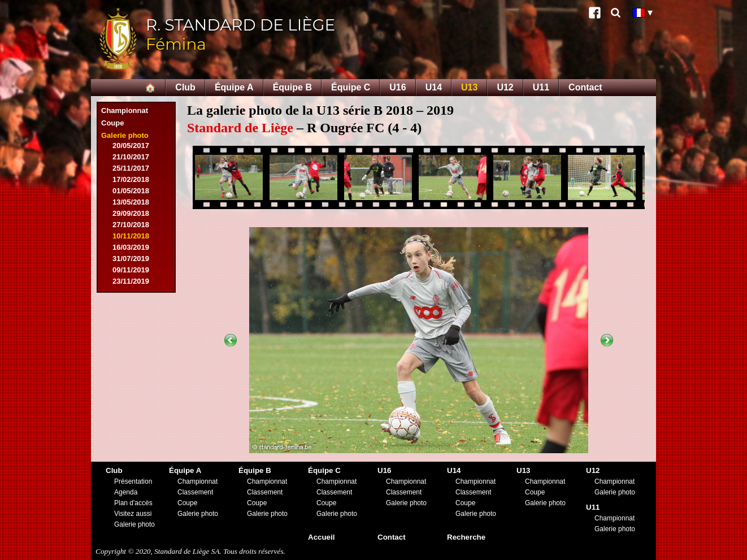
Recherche (466, 537)
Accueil (321, 537)
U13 (469, 87)
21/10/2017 (131, 157)
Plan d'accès (133, 503)
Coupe (112, 123)
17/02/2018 (131, 179)
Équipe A (234, 87)
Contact (585, 87)
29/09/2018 (131, 213)
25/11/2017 (131, 168)
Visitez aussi (133, 514)
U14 (434, 87)
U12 (505, 87)
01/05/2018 (131, 191)
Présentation (133, 481)
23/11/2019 (131, 281)
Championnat (125, 110)
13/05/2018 (131, 202)
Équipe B (292, 87)
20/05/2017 (131, 146)
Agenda (126, 492)
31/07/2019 (131, 259)
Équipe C (351, 87)
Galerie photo (125, 135)
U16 (398, 87)
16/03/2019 (131, 247)
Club (185, 87)
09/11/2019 (131, 270)
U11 (541, 87)
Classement (195, 492)
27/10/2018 (131, 225)
